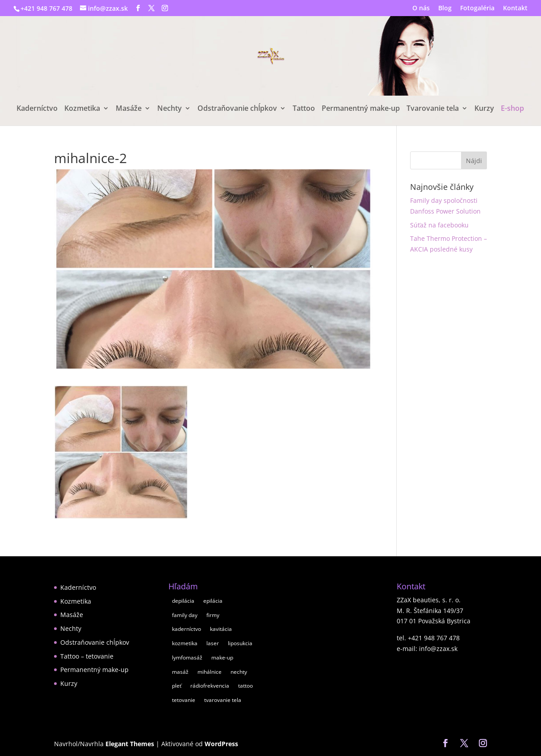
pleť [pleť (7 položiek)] (177, 686)
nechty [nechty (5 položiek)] (239, 672)
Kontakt (515, 8)
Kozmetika (82, 109)
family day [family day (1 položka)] (185, 615)
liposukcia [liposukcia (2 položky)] (240, 643)
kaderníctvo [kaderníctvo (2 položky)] (187, 629)
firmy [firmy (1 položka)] (213, 615)
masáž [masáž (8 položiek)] (180, 672)
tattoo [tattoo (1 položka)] (245, 686)
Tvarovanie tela (433, 109)
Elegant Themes (130, 744)
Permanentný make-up (361, 109)
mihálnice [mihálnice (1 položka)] (210, 672)
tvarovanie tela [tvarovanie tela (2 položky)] (223, 700)
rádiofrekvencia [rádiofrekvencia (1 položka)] (210, 686)
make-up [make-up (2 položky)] (222, 657)
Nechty (170, 109)
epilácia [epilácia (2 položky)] (213, 601)
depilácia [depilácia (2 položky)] (183, 601)
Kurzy (484, 109)
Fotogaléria (477, 8)
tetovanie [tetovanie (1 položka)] (184, 700)
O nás (421, 8)
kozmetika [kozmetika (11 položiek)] (185, 643)
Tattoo (304, 109)
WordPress (221, 744)
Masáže (129, 109)
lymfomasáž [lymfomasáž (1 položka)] (187, 657)
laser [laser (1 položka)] (213, 643)
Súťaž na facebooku (439, 225)
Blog (445, 8)
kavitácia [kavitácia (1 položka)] (221, 629)
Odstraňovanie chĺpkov (237, 109)
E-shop (512, 109)
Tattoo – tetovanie (87, 656)
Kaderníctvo (37, 109)
